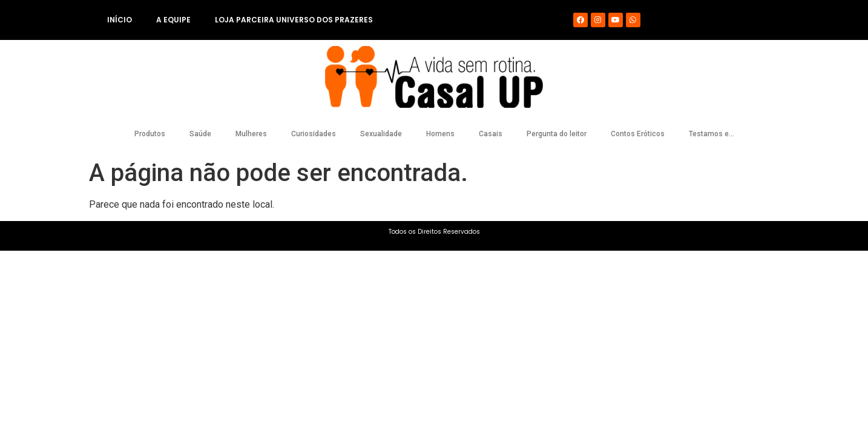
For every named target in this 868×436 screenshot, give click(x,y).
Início (120, 20)
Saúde (200, 134)
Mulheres (251, 134)
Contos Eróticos (638, 134)
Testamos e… (712, 134)
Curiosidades (314, 134)
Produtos (150, 134)
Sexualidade (381, 134)
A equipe (173, 20)
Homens (440, 134)
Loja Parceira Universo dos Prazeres (294, 20)
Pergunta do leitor (557, 134)
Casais (491, 134)
